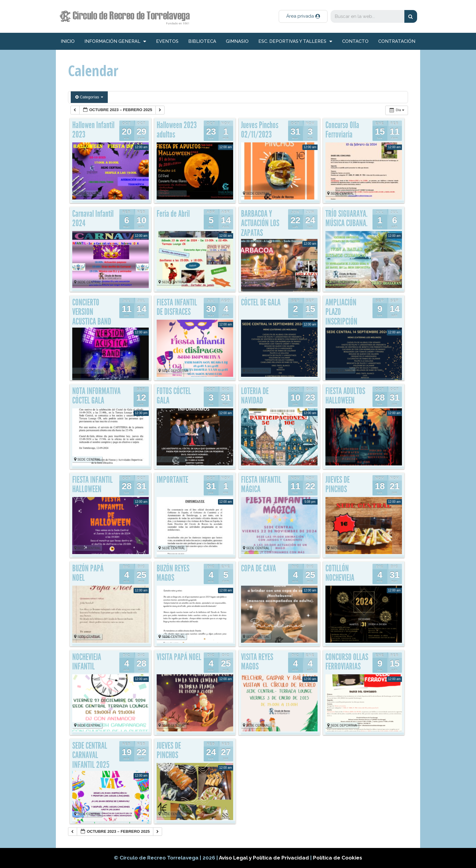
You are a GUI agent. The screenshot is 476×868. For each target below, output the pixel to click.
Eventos (167, 41)
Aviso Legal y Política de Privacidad (265, 858)
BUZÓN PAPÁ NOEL (88, 573)
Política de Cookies (338, 858)
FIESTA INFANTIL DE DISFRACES (177, 307)
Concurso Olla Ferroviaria (342, 130)
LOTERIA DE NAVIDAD (255, 396)
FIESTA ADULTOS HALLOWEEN (345, 396)
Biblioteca (202, 41)
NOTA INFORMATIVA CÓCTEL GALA (96, 396)
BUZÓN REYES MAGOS (173, 573)
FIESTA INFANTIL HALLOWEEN (92, 485)
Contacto (355, 41)
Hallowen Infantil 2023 (93, 130)
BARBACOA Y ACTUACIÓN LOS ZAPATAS (260, 223)
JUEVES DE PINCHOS (338, 485)
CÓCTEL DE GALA (261, 302)
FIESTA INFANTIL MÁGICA (261, 485)
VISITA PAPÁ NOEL (179, 657)
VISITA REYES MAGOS (257, 662)
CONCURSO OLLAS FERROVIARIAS (347, 662)
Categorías (89, 97)
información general (115, 41)
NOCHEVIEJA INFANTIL (87, 662)
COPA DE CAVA (258, 568)
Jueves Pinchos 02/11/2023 (260, 130)
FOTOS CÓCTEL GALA (174, 396)
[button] (303, 16)
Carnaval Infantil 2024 (93, 219)
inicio (68, 41)
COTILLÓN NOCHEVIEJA (340, 573)
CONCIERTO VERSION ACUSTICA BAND (92, 312)
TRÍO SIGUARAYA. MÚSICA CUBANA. (347, 219)
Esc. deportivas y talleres (295, 41)
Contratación (397, 41)
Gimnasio (237, 41)
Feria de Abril (173, 214)
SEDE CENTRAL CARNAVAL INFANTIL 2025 (91, 755)
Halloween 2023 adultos (177, 130)
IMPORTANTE (172, 480)
